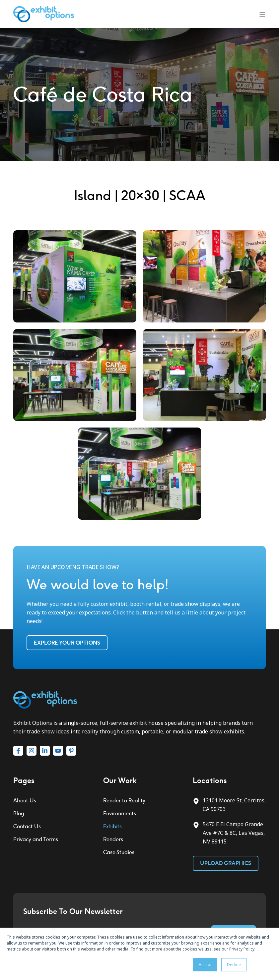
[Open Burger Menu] (262, 14)
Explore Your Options (67, 643)
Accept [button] (205, 965)
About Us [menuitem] (25, 801)
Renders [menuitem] (113, 839)
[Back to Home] (44, 14)
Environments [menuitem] (120, 813)
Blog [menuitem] (19, 813)
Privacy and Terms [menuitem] (36, 839)
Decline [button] (234, 965)
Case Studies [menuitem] (119, 852)
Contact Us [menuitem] (27, 826)
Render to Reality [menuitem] (124, 801)
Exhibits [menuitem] (112, 826)
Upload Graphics (226, 863)
